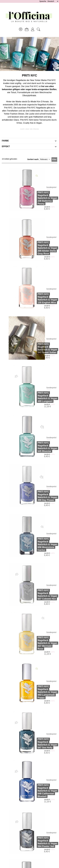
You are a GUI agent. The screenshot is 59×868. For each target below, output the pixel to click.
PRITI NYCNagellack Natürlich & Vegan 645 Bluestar (41, 447)
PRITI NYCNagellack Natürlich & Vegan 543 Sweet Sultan (41, 348)
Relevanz (45, 159)
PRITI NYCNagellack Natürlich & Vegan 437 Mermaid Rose (41, 643)
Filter (54, 159)
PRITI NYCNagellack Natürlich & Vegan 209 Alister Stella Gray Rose (41, 248)
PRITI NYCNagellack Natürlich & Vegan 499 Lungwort (41, 397)
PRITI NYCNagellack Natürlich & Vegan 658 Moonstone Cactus (41, 544)
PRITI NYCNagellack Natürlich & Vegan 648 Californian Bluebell (41, 791)
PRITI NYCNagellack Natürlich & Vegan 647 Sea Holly (41, 743)
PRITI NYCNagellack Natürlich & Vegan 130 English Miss (41, 298)
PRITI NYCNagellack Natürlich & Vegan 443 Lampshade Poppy (41, 692)
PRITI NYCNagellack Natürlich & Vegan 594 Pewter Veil (41, 842)
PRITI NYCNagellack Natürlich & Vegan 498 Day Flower (41, 496)
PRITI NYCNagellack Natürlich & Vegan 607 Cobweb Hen (41, 595)
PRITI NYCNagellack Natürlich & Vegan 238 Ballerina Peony (41, 198)
